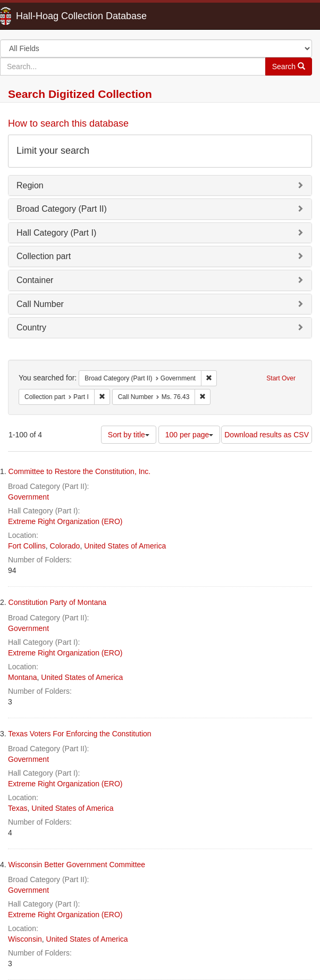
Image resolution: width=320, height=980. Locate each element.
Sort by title (129, 435)
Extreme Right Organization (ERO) (65, 521)
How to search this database (68, 123)
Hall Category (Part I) (56, 233)
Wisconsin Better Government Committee (77, 865)
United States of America (125, 546)
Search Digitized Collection (80, 94)
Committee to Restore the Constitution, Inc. (80, 471)
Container (35, 280)
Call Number (40, 304)
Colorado (65, 546)
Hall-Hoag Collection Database (48, 16)
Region (30, 185)
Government (28, 497)
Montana (22, 677)
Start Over (281, 378)
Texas (18, 808)
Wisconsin (25, 939)
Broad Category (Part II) (62, 209)
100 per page (190, 435)
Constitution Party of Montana (57, 602)
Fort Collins (27, 546)
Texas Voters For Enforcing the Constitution (79, 734)
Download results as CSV (267, 435)
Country (31, 327)
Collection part (44, 256)
